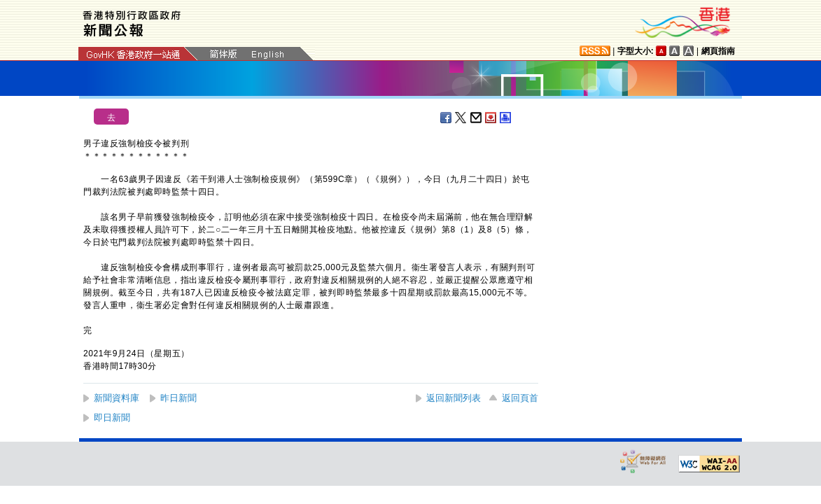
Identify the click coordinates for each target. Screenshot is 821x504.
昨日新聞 (178, 398)
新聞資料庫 (117, 398)
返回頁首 (520, 398)
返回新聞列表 (454, 398)
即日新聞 (112, 418)
